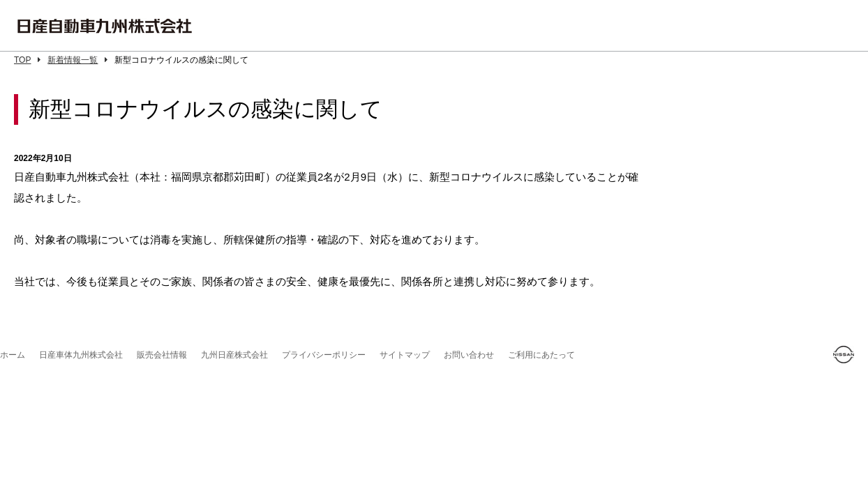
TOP (27, 60)
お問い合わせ (469, 355)
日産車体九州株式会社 (81, 355)
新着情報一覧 (77, 60)
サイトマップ (405, 355)
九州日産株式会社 (234, 355)
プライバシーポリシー (324, 355)
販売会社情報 (162, 355)
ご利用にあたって (541, 355)
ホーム (13, 355)
